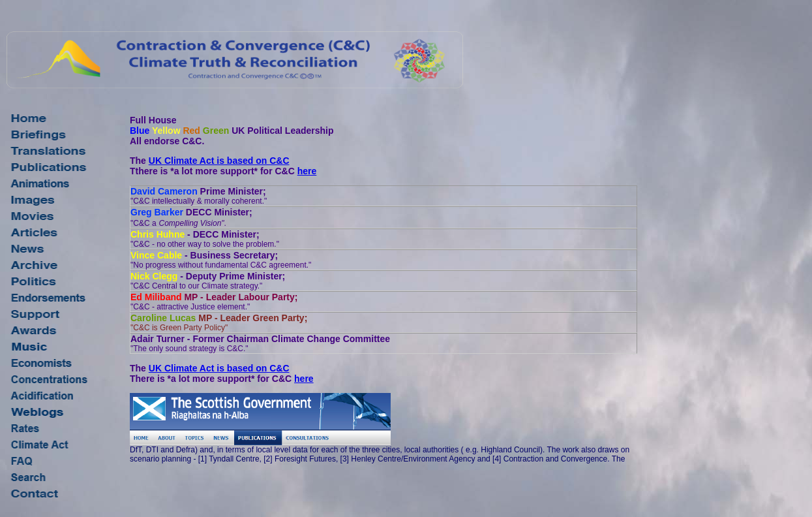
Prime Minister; (199, 196)
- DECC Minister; (205, 239)
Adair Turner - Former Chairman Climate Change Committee (260, 343)
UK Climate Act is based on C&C (219, 161)
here (307, 171)
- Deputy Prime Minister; (208, 281)
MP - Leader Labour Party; (214, 302)
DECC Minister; (191, 217)
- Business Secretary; (221, 260)
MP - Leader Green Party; (219, 322)
